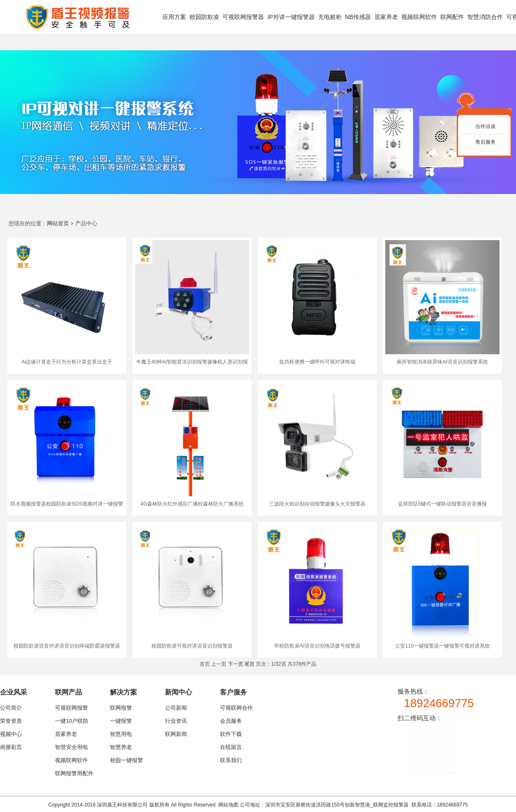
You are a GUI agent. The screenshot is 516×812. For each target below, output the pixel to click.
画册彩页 (11, 747)
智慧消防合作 (485, 17)
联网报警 (121, 708)
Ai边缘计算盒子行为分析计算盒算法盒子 (67, 362)
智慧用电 (121, 734)
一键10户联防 (72, 721)
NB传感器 (358, 17)
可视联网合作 (236, 708)
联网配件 (452, 17)
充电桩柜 (330, 17)
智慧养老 (121, 747)
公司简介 (11, 708)
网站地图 (228, 805)
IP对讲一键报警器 (291, 17)
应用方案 (174, 17)
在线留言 (231, 747)
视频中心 (11, 734)
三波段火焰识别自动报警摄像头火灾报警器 (317, 504)
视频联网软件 (419, 17)
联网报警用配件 (74, 773)
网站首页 (58, 223)
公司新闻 (176, 708)
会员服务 (231, 721)
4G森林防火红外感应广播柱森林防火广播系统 (192, 504)
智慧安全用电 (71, 747)
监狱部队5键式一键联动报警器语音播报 (443, 504)
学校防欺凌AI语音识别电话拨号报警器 (317, 646)
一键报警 (121, 721)
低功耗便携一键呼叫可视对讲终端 (317, 362)
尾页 (250, 664)
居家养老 (386, 17)
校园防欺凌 (204, 17)
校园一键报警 (126, 760)
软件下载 (231, 734)
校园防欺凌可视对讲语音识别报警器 (192, 646)
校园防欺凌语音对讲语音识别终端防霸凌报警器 (67, 646)
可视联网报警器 (243, 17)
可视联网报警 (71, 708)
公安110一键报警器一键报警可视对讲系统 (442, 646)
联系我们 (231, 760)
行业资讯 (176, 721)
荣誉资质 (11, 721)
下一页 (236, 664)
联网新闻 (176, 734)
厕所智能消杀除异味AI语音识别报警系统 (442, 362)
